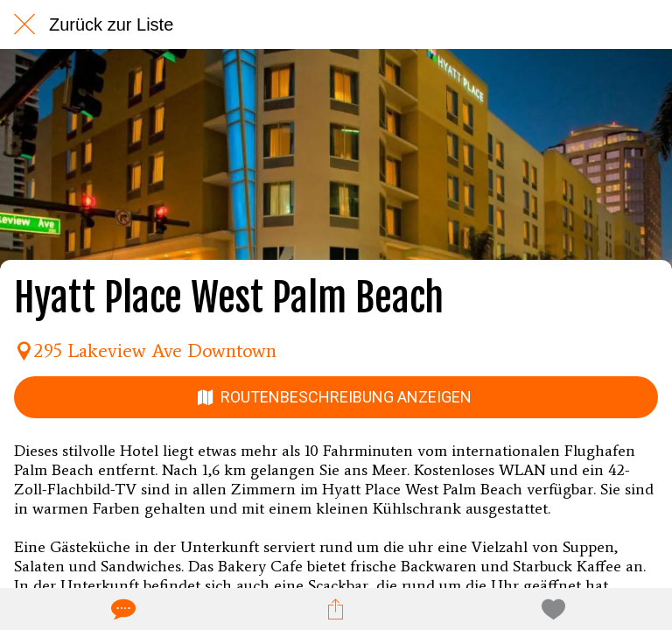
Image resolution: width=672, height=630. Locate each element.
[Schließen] (24, 24)
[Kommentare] (122, 609)
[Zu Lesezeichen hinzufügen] (550, 609)
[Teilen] (336, 609)
